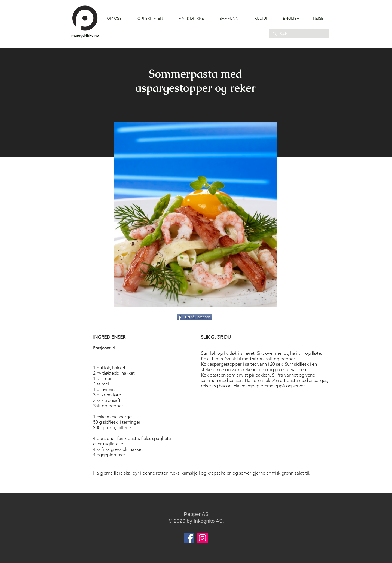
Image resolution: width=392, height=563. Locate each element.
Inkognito (204, 521)
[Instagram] (202, 538)
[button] (150, 18)
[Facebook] (189, 538)
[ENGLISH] (291, 18)
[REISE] (316, 18)
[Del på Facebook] (194, 317)
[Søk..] (299, 34)
